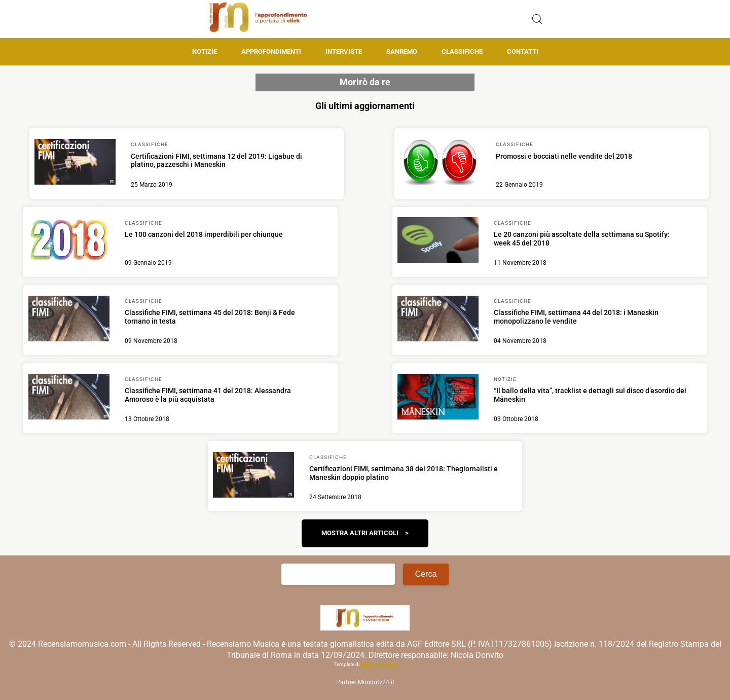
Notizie (205, 51)
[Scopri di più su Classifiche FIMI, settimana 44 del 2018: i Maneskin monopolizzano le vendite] (438, 320)
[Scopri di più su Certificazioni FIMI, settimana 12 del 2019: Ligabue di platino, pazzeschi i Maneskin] (75, 163)
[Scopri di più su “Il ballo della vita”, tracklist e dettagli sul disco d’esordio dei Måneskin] (438, 398)
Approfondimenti (271, 51)
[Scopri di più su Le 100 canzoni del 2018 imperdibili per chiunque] (69, 241)
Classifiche (462, 51)
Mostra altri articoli (360, 533)
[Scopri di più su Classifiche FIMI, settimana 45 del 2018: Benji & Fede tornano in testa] (69, 320)
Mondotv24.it (376, 682)
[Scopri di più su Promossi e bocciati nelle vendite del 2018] (440, 163)
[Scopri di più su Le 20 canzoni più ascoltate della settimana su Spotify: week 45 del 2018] (438, 241)
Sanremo (402, 51)
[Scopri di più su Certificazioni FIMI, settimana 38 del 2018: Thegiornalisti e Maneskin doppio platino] (253, 476)
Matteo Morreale (378, 664)
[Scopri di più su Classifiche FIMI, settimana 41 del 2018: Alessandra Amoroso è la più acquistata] (69, 398)
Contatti (523, 51)
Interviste (344, 51)
